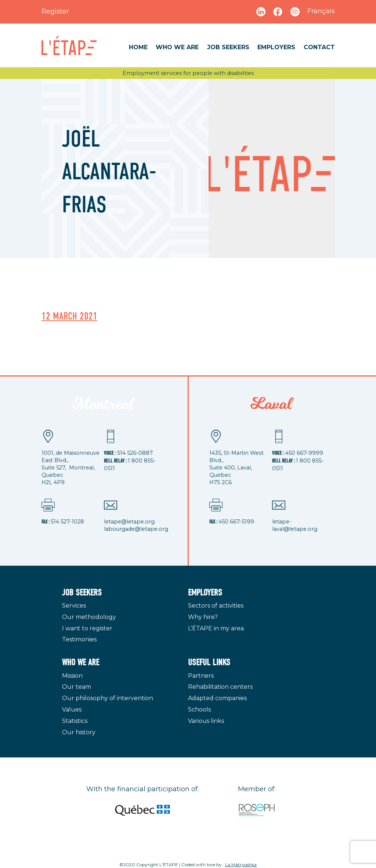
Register (55, 11)
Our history (79, 732)
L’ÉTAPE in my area (216, 628)
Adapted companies (217, 698)
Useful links (209, 662)
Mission (72, 676)
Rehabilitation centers (220, 687)
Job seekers (228, 47)
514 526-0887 (135, 453)
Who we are (177, 47)
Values (72, 709)
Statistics (75, 721)
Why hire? (203, 617)
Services (74, 606)
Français (321, 11)
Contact (319, 47)
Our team (77, 687)
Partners (201, 676)
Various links (206, 721)
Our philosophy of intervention (108, 698)
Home (138, 47)
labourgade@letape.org (136, 529)
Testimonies (79, 639)
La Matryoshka (241, 865)
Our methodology (89, 617)
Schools (199, 709)
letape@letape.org (129, 522)
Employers (276, 47)
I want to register (87, 628)
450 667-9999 (304, 453)
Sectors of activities (216, 606)
